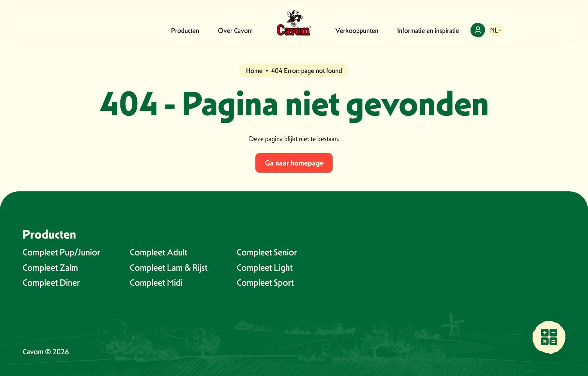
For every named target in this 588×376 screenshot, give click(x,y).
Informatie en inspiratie (428, 31)
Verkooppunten (357, 31)
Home (254, 71)
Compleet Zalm (50, 268)
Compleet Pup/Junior (61, 252)
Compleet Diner (51, 283)
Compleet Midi (156, 283)
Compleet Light (265, 268)
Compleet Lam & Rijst (169, 268)
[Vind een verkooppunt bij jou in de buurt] (549, 337)
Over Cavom (235, 31)
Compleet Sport (265, 283)
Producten (185, 31)
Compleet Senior (267, 252)
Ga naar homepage (294, 163)
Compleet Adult (158, 252)
